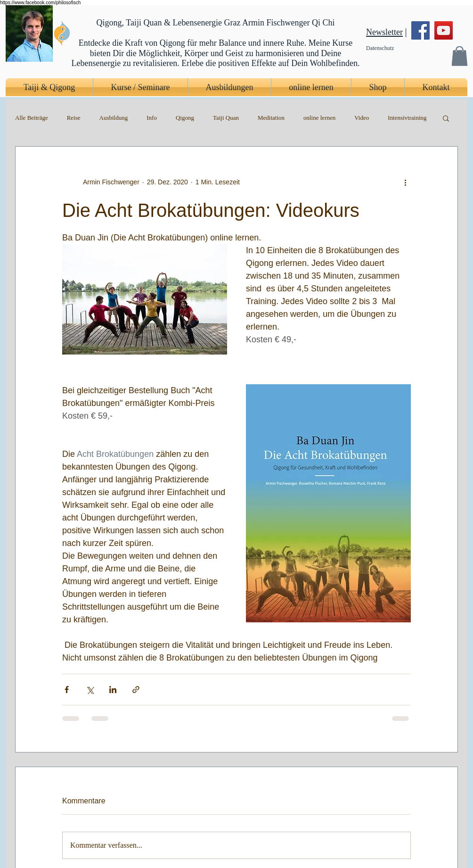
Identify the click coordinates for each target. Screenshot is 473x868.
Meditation (271, 118)
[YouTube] (444, 30)
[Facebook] (420, 30)
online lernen (319, 118)
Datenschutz (380, 48)
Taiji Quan (226, 118)
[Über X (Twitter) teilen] (90, 690)
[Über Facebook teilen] (67, 690)
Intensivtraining (407, 118)
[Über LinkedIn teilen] (113, 690)
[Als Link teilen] (136, 690)
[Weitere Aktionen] (405, 182)
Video (362, 118)
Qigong (185, 118)
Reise (74, 118)
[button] (459, 56)
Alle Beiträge (32, 118)
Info (152, 118)
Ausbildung (114, 118)
